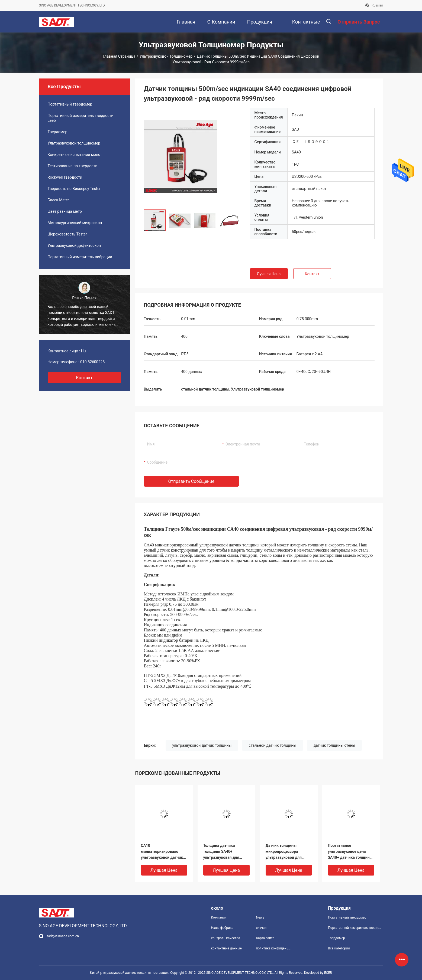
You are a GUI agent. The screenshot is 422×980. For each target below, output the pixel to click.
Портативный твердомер (70, 104)
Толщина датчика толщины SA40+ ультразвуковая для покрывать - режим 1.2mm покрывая (221, 852)
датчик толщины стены (334, 745)
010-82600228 (92, 362)
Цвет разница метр (65, 211)
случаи (261, 928)
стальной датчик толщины (273, 745)
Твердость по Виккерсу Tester (74, 189)
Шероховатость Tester (67, 234)
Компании (219, 917)
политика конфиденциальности (274, 948)
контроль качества (226, 938)
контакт (84, 378)
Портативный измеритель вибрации (80, 257)
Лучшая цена (269, 274)
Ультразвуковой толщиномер (166, 56)
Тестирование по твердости (73, 166)
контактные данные (226, 948)
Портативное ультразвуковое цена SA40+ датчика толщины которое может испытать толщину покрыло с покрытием (351, 852)
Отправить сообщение (191, 481)
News (260, 917)
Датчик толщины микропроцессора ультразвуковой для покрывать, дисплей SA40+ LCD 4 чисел (284, 852)
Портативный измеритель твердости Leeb (81, 118)
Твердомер (58, 132)
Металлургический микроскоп (75, 223)
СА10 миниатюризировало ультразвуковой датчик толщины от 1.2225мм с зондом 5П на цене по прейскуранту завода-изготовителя (163, 852)
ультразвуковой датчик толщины (202, 745)
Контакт (312, 274)
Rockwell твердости (65, 177)
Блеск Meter (58, 200)
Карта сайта (265, 938)
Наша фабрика (222, 928)
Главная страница (119, 56)
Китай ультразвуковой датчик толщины (120, 973)
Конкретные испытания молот (75, 155)
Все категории (339, 948)
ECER (328, 973)
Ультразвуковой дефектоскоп (74, 245)
